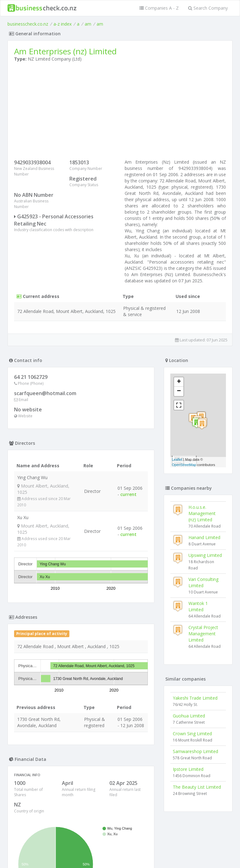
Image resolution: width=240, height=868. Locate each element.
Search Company (208, 8)
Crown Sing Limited (192, 734)
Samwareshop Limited (195, 751)
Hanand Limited (204, 537)
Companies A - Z (159, 8)
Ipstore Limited (188, 769)
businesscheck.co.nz (28, 24)
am (88, 24)
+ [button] (179, 382)
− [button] (179, 391)
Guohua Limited (189, 716)
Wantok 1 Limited (198, 606)
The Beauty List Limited (197, 787)
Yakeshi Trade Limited (195, 698)
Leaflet (177, 459)
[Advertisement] (120, 112)
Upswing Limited (205, 555)
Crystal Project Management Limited (203, 634)
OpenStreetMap (184, 465)
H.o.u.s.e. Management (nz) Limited (202, 513)
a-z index (62, 24)
